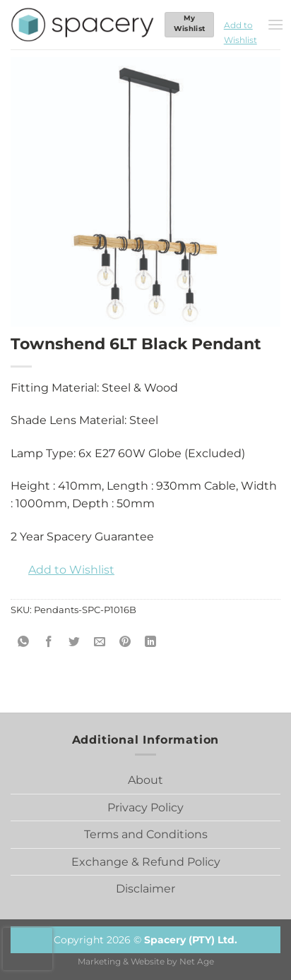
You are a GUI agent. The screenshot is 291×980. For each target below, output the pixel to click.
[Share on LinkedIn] (151, 642)
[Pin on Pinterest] (125, 642)
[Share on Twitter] (75, 642)
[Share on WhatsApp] (24, 642)
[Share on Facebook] (49, 642)
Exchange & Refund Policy (146, 862)
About (145, 780)
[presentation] (28, 949)
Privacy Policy (145, 807)
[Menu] (275, 24)
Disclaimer (145, 889)
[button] (240, 25)
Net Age (197, 962)
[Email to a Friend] (100, 642)
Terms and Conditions (146, 834)
